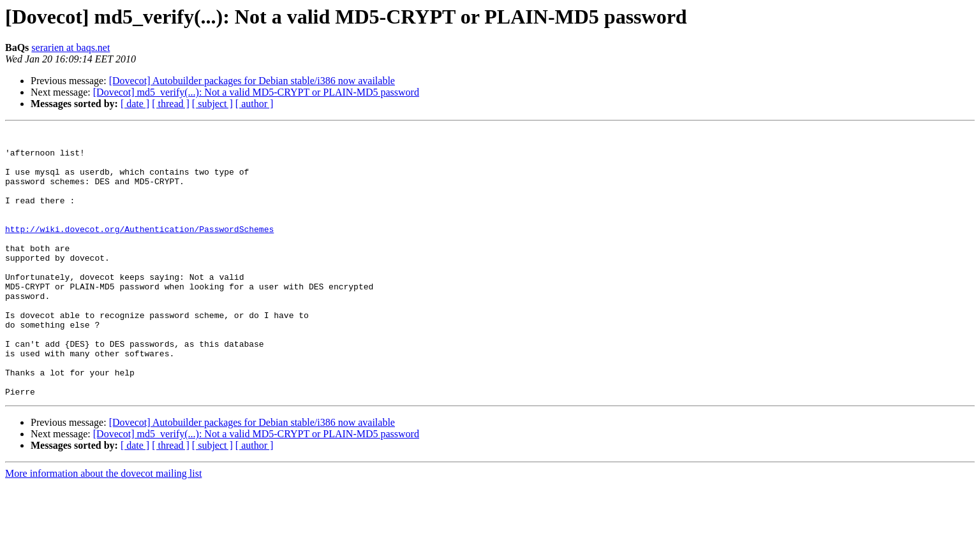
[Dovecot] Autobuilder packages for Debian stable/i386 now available (252, 81)
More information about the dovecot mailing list (103, 527)
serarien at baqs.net (71, 47)
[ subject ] (212, 104)
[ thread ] (171, 104)
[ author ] (255, 104)
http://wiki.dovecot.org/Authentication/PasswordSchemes (139, 250)
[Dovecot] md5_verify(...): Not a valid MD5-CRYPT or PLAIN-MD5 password (256, 92)
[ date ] (135, 104)
